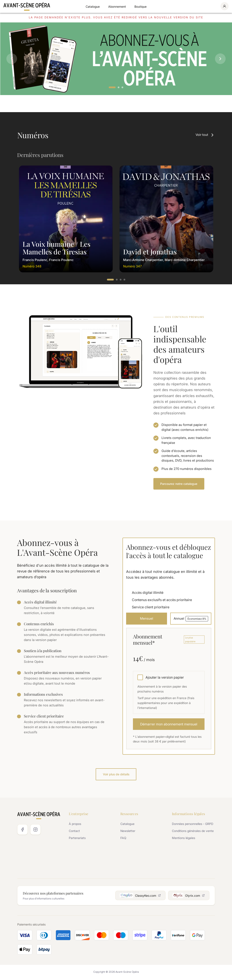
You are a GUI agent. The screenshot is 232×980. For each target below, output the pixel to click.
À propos (75, 825)
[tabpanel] (116, 59)
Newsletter (128, 832)
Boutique (140, 7)
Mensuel (146, 619)
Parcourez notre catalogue (179, 484)
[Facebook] (22, 831)
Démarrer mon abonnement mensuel (169, 725)
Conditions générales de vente (193, 832)
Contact (74, 832)
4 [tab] (125, 280)
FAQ (123, 839)
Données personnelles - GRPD (193, 825)
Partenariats (77, 839)
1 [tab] (112, 88)
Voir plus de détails (116, 775)
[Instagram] (35, 831)
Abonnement (117, 7)
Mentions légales (184, 839)
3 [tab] (123, 88)
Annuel (190, 619)
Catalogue (93, 7)
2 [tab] (119, 88)
